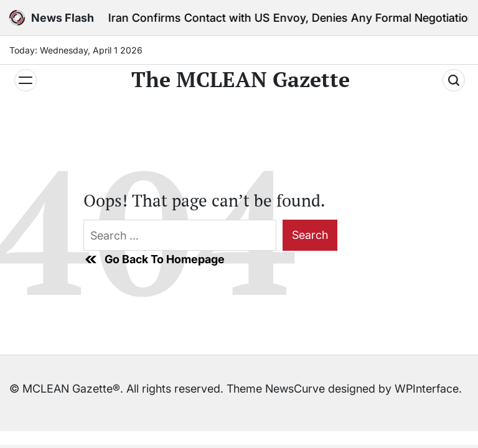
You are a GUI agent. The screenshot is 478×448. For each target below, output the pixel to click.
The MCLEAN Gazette (241, 80)
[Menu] (26, 80)
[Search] (454, 80)
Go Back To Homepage (154, 259)
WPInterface (427, 389)
